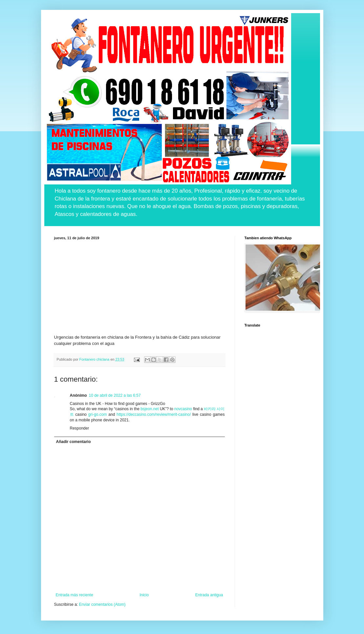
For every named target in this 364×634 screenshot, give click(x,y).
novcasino (183, 409)
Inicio (144, 595)
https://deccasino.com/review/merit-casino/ (154, 414)
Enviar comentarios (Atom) (102, 604)
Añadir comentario (74, 442)
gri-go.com (98, 414)
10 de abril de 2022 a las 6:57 (115, 395)
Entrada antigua (209, 595)
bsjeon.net (150, 409)
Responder (80, 428)
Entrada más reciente (75, 595)
